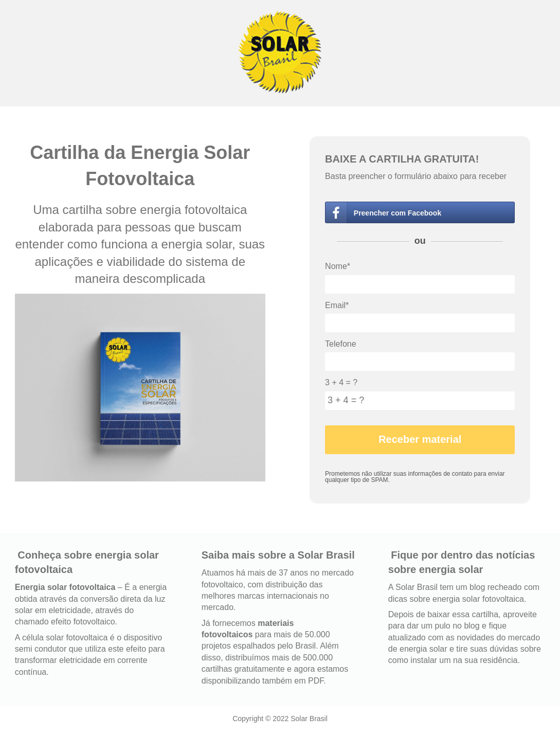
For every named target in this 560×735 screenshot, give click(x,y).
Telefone (341, 344)
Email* (337, 305)
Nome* (338, 266)
